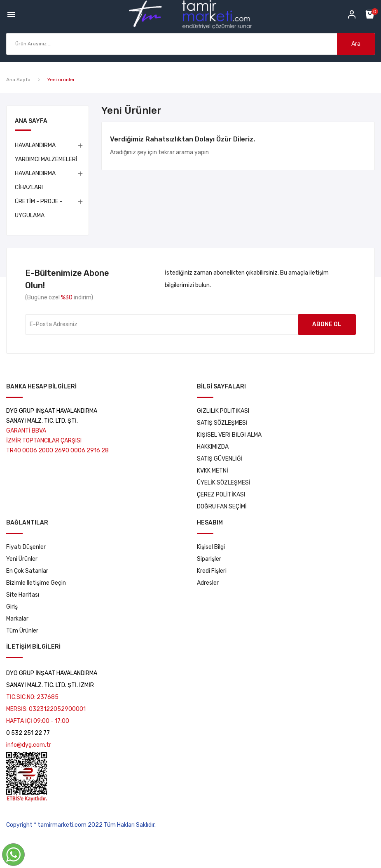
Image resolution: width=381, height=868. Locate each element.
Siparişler (209, 559)
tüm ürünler (22, 631)
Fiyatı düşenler (26, 547)
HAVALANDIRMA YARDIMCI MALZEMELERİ (46, 152)
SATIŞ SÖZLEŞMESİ (222, 423)
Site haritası (23, 595)
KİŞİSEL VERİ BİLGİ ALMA (229, 435)
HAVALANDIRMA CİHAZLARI (35, 180)
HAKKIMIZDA (213, 447)
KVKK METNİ (213, 471)
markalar (17, 619)
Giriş (12, 607)
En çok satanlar (27, 571)
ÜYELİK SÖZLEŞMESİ (224, 483)
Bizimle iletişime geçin (36, 583)
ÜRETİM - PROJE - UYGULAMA (39, 208)
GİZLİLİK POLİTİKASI (223, 411)
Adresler (208, 583)
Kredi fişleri (212, 571)
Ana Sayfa (31, 121)
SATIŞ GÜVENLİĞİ (220, 459)
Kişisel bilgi (211, 547)
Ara (356, 44)
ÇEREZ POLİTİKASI (221, 495)
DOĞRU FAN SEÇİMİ (222, 507)
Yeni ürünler (22, 559)
